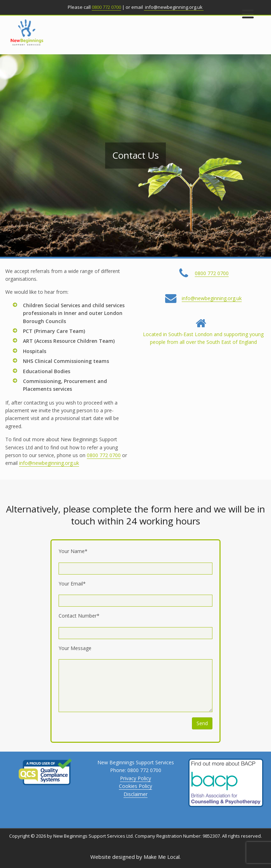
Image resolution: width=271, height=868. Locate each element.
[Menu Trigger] (248, 13)
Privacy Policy (135, 778)
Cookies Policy (135, 786)
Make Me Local (162, 857)
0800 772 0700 (106, 7)
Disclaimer (135, 794)
